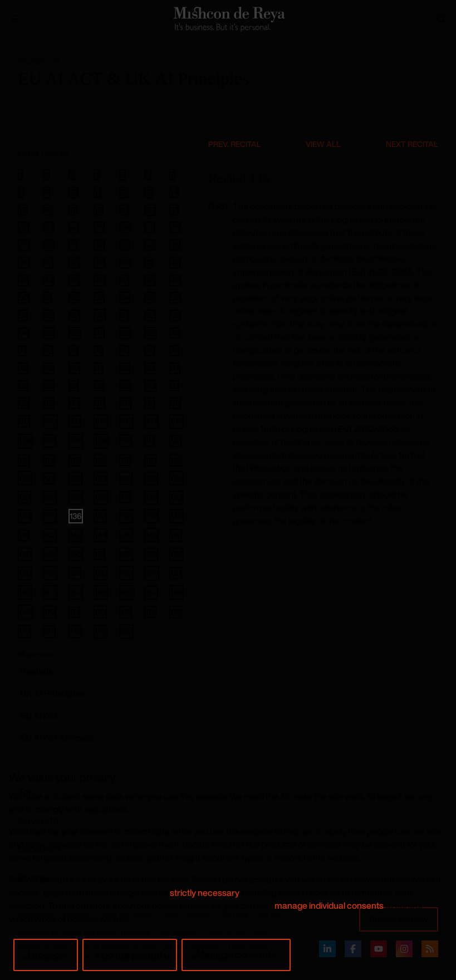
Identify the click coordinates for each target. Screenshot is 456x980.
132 (151, 497)
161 (176, 573)
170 (50, 612)
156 (50, 573)
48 (150, 280)
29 (24, 245)
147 (176, 535)
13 (149, 192)
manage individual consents (329, 905)
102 (101, 421)
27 (149, 227)
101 (75, 421)
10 (73, 192)
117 (125, 460)
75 (124, 351)
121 (49, 478)
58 (48, 315)
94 (74, 403)
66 (75, 333)
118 (150, 460)
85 (23, 386)
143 (75, 535)
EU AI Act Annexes (57, 737)
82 (125, 368)
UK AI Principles (52, 693)
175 (176, 612)
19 (124, 210)
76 (149, 351)
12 (124, 192)
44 (48, 280)
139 (151, 516)
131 (125, 497)
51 (47, 297)
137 (100, 516)
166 (127, 592)
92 (24, 403)
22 (23, 227)
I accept (46, 954)
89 (125, 385)
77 (174, 351)
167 (151, 592)
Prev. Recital (235, 144)
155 (25, 573)
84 (175, 368)
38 (74, 262)
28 (175, 227)
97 (149, 403)
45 (74, 280)
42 (175, 262)
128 (50, 497)
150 (76, 554)
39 (99, 262)
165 (101, 592)
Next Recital (412, 144)
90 (150, 386)
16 (48, 210)
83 (150, 368)
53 (99, 297)
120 (25, 478)
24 (74, 227)
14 (174, 192)
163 (50, 592)
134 (25, 516)
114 (49, 460)
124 (126, 478)
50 (24, 297)
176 (24, 631)
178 (75, 631)
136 (76, 516)
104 (151, 421)
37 (48, 262)
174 (150, 612)
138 (126, 516)
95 (99, 403)
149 (50, 554)
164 (76, 592)
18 (98, 210)
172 (100, 612)
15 (23, 210)
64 (24, 333)
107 (50, 440)
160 (152, 573)
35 (175, 245)
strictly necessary (205, 893)
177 (49, 631)
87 (73, 386)
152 (126, 554)
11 (97, 192)
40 (125, 262)
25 (99, 227)
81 (98, 368)
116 (100, 460)
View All (323, 144)
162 (25, 592)
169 (25, 612)
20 (150, 210)
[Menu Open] (14, 19)
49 (175, 280)
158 (100, 573)
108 (76, 440)
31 (73, 245)
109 (101, 441)
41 (149, 262)
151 (99, 554)
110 (126, 440)
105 (176, 421)
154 (176, 554)
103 (126, 421)
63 (175, 315)
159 (126, 573)
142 (50, 535)
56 (175, 297)
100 (50, 421)
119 (176, 460)
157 (75, 573)
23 (48, 227)
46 (99, 280)
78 (23, 368)
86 (49, 385)
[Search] (442, 19)
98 (175, 403)
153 (151, 554)
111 (149, 440)
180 (126, 631)
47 (124, 280)
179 (100, 631)
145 (126, 535)
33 (125, 245)
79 (48, 368)
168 (176, 592)
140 (176, 516)
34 (150, 245)
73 (73, 351)
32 (99, 245)
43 (23, 280)
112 (175, 441)
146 (151, 535)
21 (174, 210)
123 (100, 478)
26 (125, 227)
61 (124, 315)
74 (98, 351)
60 (100, 315)
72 (48, 351)
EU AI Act (39, 716)
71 (22, 351)
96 (125, 403)
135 (50, 516)
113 (24, 460)
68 (125, 333)
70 (175, 333)
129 (76, 497)
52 (74, 297)
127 (24, 497)
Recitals (36, 672)
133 (176, 497)
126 (176, 478)
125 (151, 478)
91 (174, 386)
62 (150, 315)
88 (99, 386)
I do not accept (130, 954)
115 (75, 460)
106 (25, 441)
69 (150, 333)
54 (125, 297)
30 (49, 245)
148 (25, 554)
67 (99, 333)
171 (74, 612)
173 (126, 612)
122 (75, 478)
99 (24, 421)
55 (150, 297)
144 (100, 535)
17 (73, 210)
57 (23, 315)
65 (49, 333)
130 (101, 497)
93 (49, 403)
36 (24, 262)
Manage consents (236, 954)
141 (24, 535)
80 (74, 368)
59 (74, 315)
